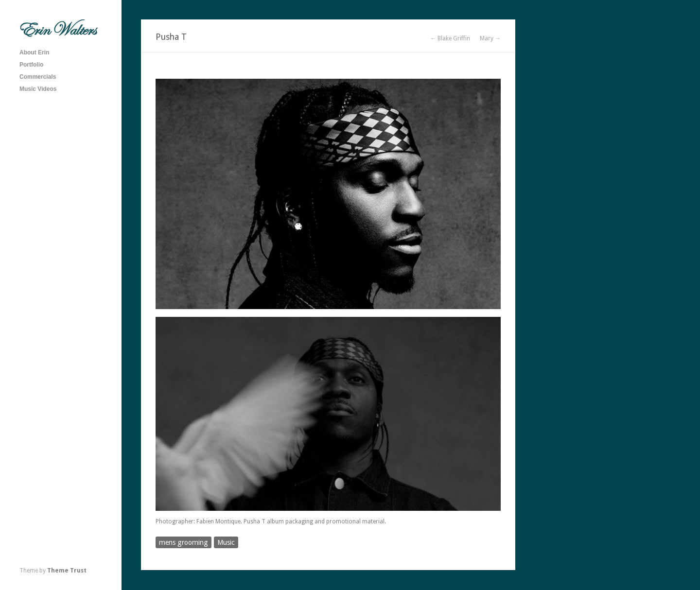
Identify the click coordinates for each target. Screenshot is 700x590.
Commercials (38, 77)
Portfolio (31, 65)
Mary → (490, 38)
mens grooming (184, 542)
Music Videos (38, 89)
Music (226, 542)
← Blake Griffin (450, 38)
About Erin (34, 52)
